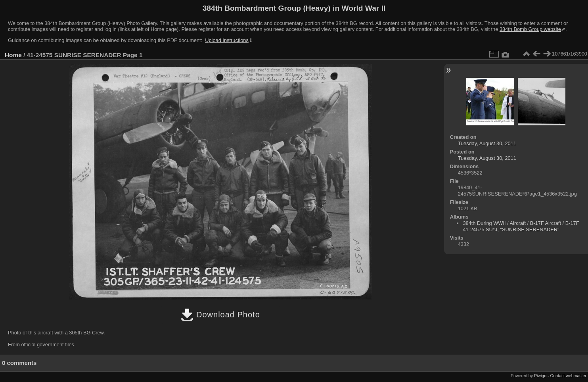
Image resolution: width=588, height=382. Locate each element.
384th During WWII (484, 223)
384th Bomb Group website (530, 29)
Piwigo (540, 376)
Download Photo (220, 315)
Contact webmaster (568, 376)
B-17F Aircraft (546, 223)
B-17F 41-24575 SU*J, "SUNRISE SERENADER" (521, 226)
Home (13, 55)
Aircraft (518, 223)
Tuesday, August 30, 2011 (487, 143)
